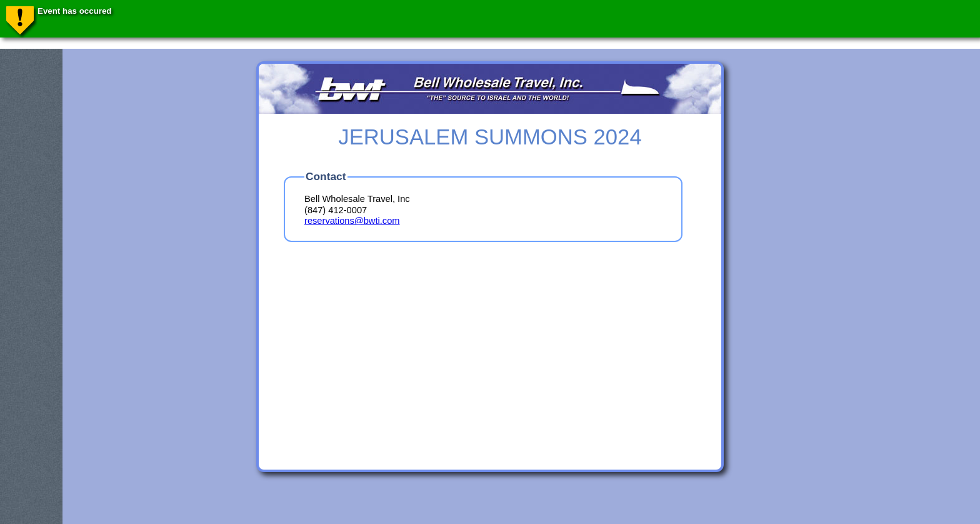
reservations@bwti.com (352, 221)
